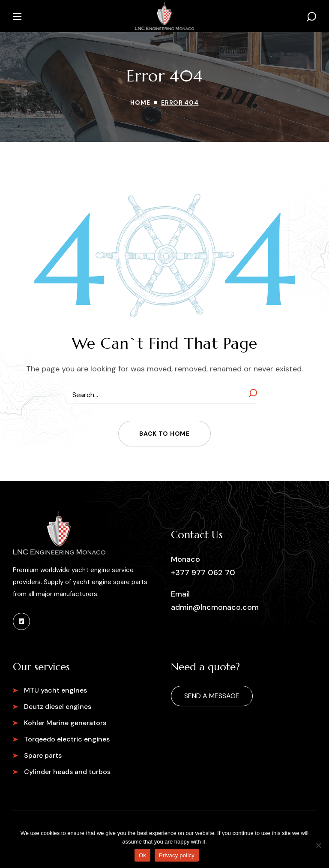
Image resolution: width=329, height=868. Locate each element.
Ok (142, 855)
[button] (311, 16)
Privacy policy (177, 855)
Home (140, 102)
